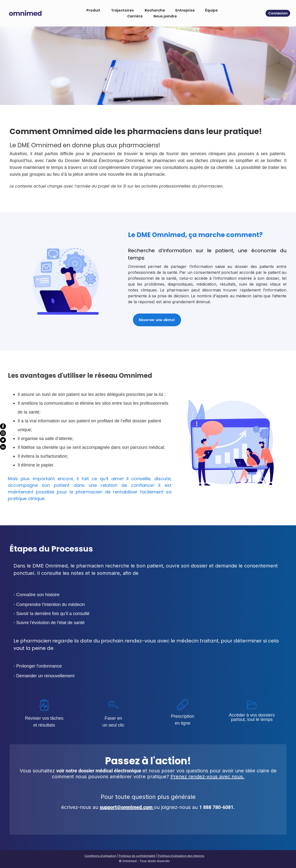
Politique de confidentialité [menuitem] (137, 856)
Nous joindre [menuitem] (164, 16)
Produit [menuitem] (92, 10)
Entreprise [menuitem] (184, 10)
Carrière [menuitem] (134, 16)
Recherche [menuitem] (153, 10)
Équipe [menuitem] (210, 10)
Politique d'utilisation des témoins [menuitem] (181, 856)
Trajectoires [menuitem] (121, 10)
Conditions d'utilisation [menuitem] (100, 856)
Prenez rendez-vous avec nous (207, 777)
